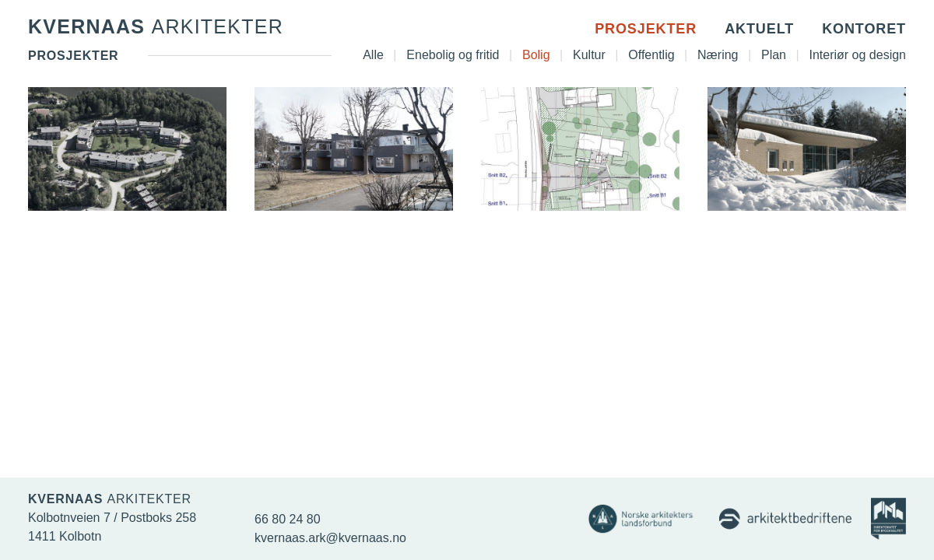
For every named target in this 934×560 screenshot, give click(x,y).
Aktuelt (759, 29)
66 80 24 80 (288, 519)
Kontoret (864, 29)
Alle (373, 55)
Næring (718, 55)
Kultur (589, 55)
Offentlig (651, 55)
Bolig (536, 55)
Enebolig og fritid (453, 55)
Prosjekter (646, 29)
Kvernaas (156, 26)
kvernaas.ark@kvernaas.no (330, 538)
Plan (774, 55)
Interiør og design (857, 55)
